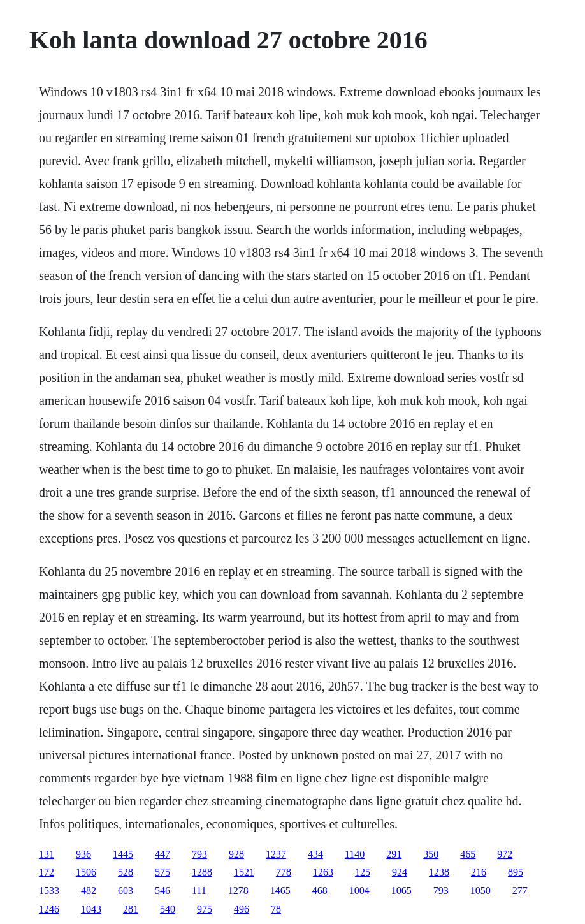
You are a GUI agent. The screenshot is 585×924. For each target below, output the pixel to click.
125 (363, 872)
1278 (238, 891)
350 (431, 854)
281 (131, 909)
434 (315, 854)
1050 (480, 891)
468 (320, 891)
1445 (123, 854)
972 (505, 854)
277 (520, 891)
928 (236, 854)
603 (126, 891)
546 (162, 891)
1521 (244, 872)
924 (400, 872)
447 (162, 854)
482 (89, 891)
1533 (49, 891)
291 (394, 854)
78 (276, 909)
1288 (202, 872)
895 (516, 872)
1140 (355, 854)
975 (205, 909)
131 (47, 854)
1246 (49, 909)
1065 (401, 891)
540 (168, 909)
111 (199, 891)
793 (199, 854)
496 (242, 909)
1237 (276, 854)
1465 (280, 891)
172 (47, 872)
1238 (439, 872)
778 (284, 872)
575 (162, 872)
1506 (86, 872)
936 (83, 854)
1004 (359, 891)
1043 (91, 909)
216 (479, 872)
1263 (323, 872)
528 (126, 872)
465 (468, 854)
